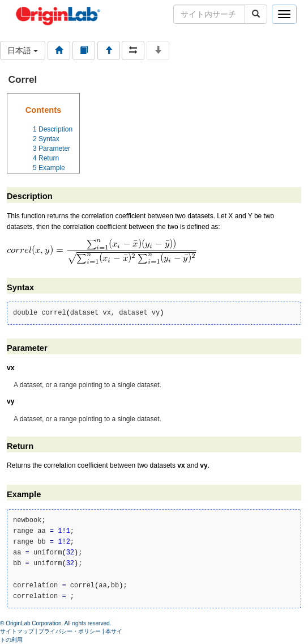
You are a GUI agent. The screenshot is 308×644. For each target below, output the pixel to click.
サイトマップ (17, 631)
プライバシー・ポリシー (70, 631)
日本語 (23, 50)
